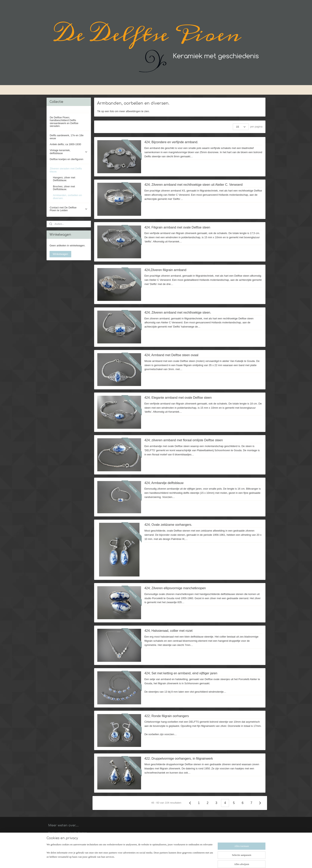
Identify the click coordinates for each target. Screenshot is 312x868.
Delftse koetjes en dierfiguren (66, 159)
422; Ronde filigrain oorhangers (167, 716)
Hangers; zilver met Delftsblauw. (64, 179)
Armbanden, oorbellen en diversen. (67, 197)
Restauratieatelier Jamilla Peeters (67, 833)
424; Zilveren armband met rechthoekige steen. (178, 312)
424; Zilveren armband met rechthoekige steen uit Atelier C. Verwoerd (194, 185)
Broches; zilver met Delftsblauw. (64, 188)
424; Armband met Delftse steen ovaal (171, 355)
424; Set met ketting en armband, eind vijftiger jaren (181, 673)
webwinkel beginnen (165, 861)
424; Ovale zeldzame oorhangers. (168, 525)
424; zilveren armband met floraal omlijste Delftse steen (184, 440)
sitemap (145, 861)
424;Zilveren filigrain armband (165, 270)
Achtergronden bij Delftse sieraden (68, 845)
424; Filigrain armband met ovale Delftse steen (177, 227)
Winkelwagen (60, 254)
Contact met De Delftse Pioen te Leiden (69, 209)
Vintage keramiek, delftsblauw (69, 152)
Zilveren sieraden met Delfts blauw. (69, 170)
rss (152, 861)
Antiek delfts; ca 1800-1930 (65, 144)
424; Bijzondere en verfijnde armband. (171, 142)
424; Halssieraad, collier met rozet (169, 631)
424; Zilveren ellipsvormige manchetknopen (175, 588)
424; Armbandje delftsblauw (164, 483)
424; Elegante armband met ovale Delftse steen (178, 398)
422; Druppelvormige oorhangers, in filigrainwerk (179, 759)
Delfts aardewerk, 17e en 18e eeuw (67, 137)
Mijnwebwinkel (196, 861)
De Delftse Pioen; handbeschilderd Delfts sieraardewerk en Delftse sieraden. (64, 122)
